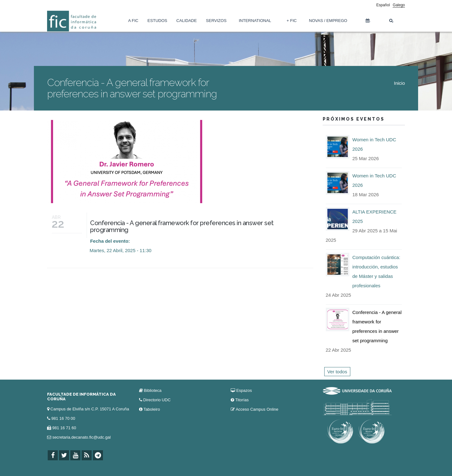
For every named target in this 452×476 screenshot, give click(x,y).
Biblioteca (153, 390)
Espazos (244, 390)
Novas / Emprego (328, 21)
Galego (399, 5)
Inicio (399, 83)
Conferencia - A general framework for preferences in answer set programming (182, 226)
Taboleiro (152, 409)
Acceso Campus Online (257, 409)
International (255, 21)
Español (383, 5)
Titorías (242, 400)
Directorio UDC (157, 400)
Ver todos (337, 372)
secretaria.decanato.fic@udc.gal (82, 437)
